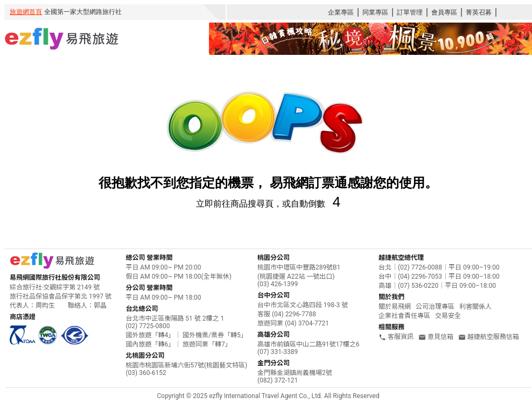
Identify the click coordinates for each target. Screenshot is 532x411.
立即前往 (213, 204)
